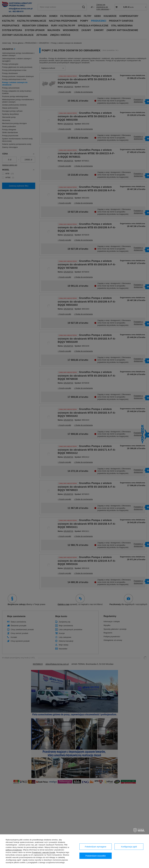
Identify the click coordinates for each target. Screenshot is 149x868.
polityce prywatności (14, 850)
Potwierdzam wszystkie (96, 856)
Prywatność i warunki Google (43, 852)
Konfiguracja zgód (129, 847)
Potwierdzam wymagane (96, 847)
